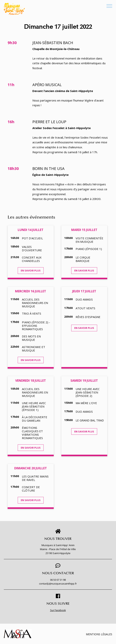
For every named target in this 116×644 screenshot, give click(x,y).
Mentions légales (99, 634)
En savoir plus (31, 270)
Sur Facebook (58, 610)
